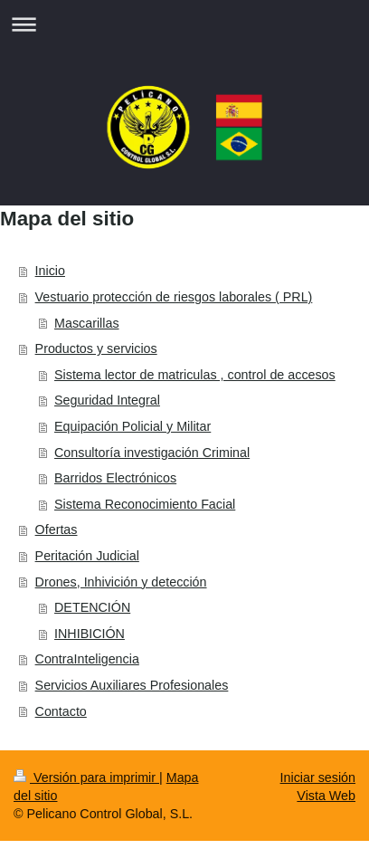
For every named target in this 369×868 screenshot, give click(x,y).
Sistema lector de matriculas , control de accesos (195, 375)
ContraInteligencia (87, 659)
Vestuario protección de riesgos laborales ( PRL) (174, 297)
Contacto (61, 711)
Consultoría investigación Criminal (152, 453)
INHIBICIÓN (90, 634)
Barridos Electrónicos (115, 478)
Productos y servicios (96, 348)
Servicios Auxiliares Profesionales (132, 685)
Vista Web (326, 796)
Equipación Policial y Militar (132, 426)
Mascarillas (87, 323)
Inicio (50, 271)
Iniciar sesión (318, 777)
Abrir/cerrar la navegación (184, 24)
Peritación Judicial (87, 556)
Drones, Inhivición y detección (121, 582)
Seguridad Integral (107, 400)
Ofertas (57, 529)
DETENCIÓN (92, 607)
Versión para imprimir (86, 777)
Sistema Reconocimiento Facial (145, 504)
